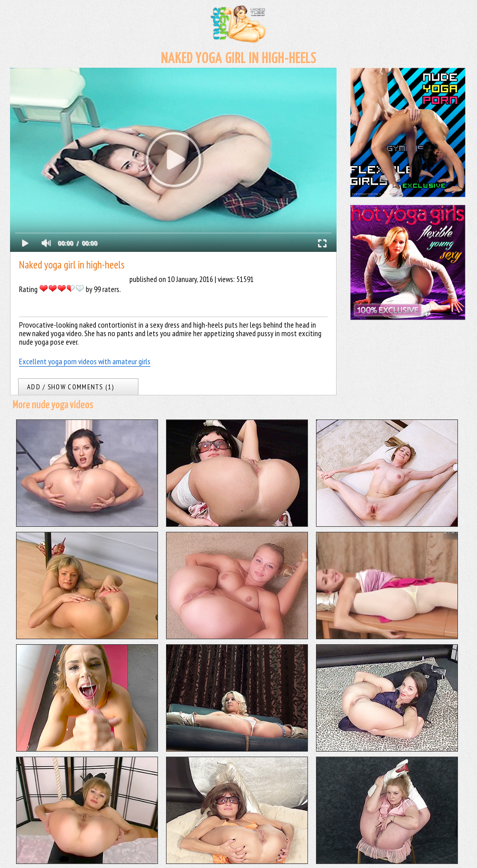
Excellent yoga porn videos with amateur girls (85, 361)
